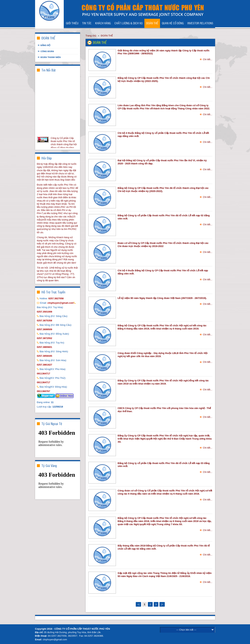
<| (138, 604)
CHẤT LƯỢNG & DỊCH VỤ (128, 23)
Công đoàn (47, 51)
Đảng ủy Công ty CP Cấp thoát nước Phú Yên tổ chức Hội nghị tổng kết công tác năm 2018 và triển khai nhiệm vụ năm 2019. (163, 382)
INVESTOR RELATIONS (200, 23)
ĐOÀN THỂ (152, 23)
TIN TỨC (87, 23)
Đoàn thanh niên (51, 57)
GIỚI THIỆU (72, 23)
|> (162, 604)
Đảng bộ (46, 45)
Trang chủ (91, 36)
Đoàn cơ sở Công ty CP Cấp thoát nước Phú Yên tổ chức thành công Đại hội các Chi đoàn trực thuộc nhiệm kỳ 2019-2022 (163, 245)
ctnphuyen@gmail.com (55, 639)
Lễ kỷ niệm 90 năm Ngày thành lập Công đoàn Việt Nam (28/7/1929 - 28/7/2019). (162, 298)
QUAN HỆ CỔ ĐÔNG (173, 23)
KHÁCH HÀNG (103, 23)
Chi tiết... (207, 59)
